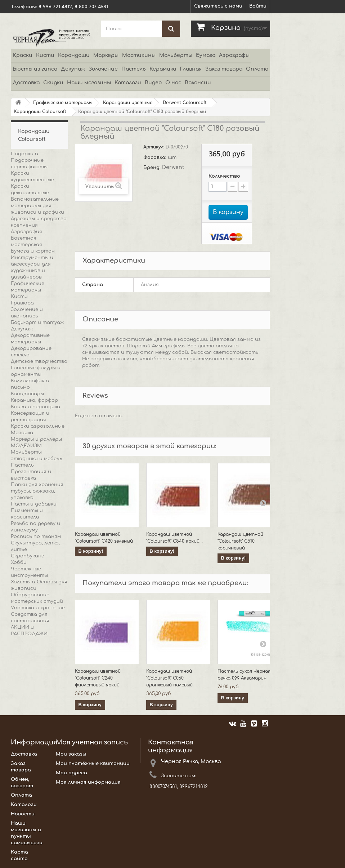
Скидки (53, 83)
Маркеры (106, 55)
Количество (224, 176)
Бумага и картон (33, 251)
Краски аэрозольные (38, 426)
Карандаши (74, 55)
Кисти (45, 55)
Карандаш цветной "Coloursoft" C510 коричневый (240, 541)
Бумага (206, 55)
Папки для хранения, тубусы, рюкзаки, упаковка (38, 491)
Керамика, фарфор (34, 400)
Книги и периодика (35, 407)
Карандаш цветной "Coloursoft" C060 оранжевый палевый (169, 678)
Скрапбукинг (27, 556)
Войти (258, 6)
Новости (23, 814)
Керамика (163, 69)
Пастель (134, 69)
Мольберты (176, 55)
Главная (191, 69)
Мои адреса (71, 773)
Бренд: (153, 168)
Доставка (26, 83)
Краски (23, 55)
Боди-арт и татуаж (37, 322)
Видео (153, 83)
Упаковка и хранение (38, 608)
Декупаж (73, 69)
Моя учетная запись (92, 742)
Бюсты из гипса (35, 69)
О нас (173, 83)
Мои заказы (71, 754)
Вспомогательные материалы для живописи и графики (37, 206)
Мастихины (139, 55)
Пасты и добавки (34, 504)
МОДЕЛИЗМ (26, 446)
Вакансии (198, 83)
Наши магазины (89, 83)
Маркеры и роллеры (36, 439)
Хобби (19, 562)
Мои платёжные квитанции (93, 764)
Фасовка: (156, 157)
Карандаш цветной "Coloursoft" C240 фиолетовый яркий (98, 678)
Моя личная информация (88, 782)
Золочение (103, 69)
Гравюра (22, 303)
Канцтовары (27, 394)
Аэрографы (234, 55)
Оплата (257, 69)
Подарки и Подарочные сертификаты (29, 160)
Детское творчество (39, 361)
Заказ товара (224, 69)
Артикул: (154, 147)
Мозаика (22, 433)
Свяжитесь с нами (218, 6)
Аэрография (26, 232)
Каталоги (128, 83)
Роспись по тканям (36, 537)
